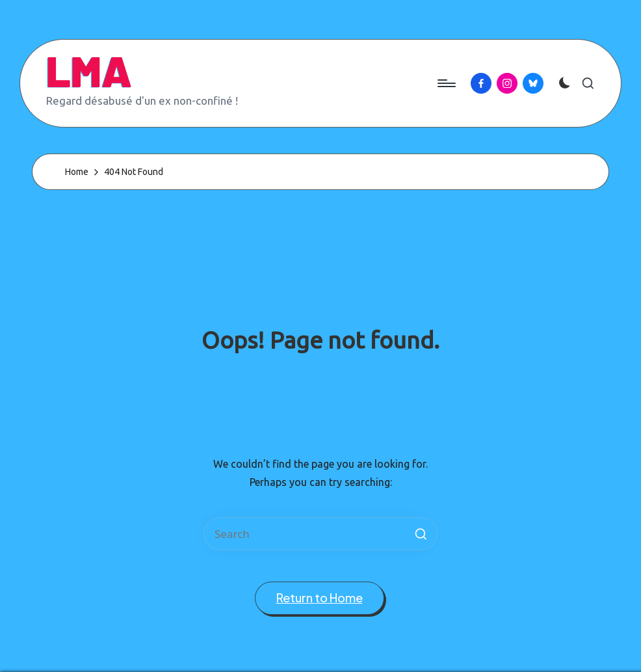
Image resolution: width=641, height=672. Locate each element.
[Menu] (446, 83)
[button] (421, 534)
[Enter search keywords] (320, 534)
